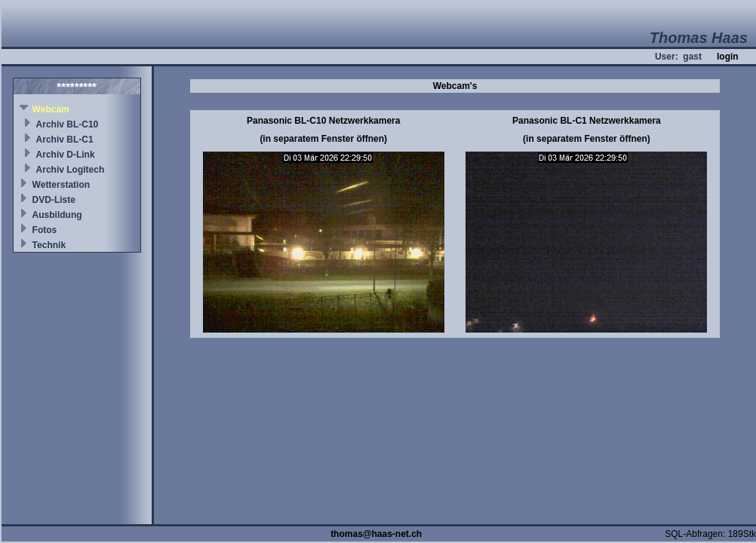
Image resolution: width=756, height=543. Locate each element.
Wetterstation (61, 185)
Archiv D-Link (66, 155)
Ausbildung (57, 215)
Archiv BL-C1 (65, 140)
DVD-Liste (54, 200)
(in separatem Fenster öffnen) (323, 139)
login (728, 57)
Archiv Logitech (71, 170)
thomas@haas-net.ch (376, 534)
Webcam (51, 109)
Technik (49, 245)
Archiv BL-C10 (68, 124)
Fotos (45, 230)
